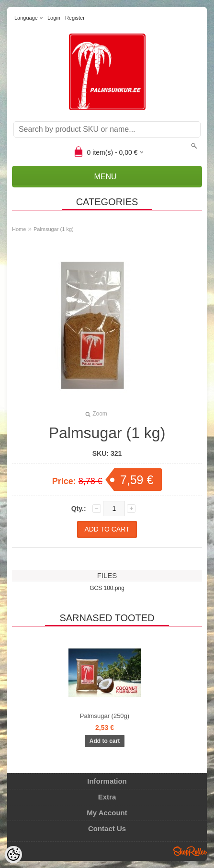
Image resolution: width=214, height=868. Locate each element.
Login (54, 18)
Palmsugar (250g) (105, 716)
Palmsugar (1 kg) (54, 229)
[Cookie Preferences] (13, 855)
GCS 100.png (107, 588)
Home (19, 229)
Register (75, 18)
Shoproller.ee (190, 851)
